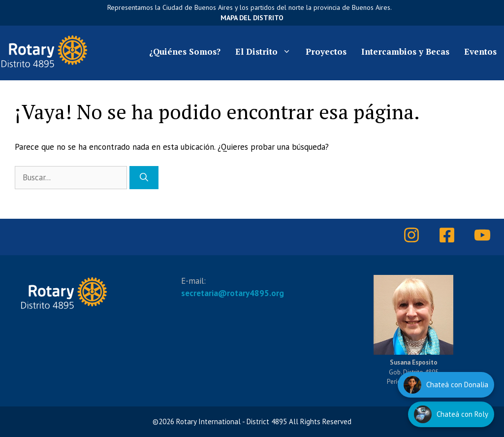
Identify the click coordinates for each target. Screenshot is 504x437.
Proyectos (326, 51)
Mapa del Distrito (252, 18)
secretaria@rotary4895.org (233, 293)
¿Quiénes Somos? (185, 51)
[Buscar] (144, 178)
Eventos (480, 51)
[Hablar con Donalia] (446, 385)
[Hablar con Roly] (451, 414)
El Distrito (267, 52)
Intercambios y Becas (405, 51)
